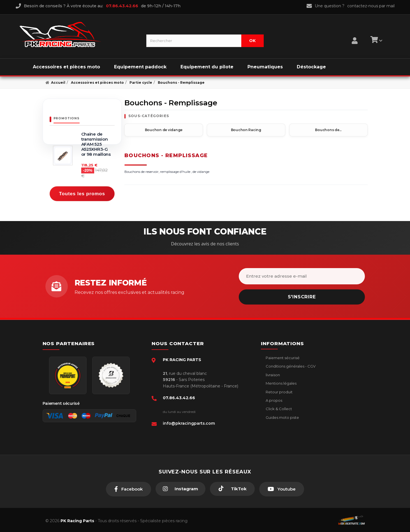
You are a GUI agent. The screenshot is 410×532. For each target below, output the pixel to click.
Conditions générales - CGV (290, 364)
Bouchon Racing (246, 130)
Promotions (67, 118)
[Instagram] (180, 487)
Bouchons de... (328, 130)
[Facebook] (128, 487)
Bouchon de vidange (164, 130)
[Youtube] (282, 487)
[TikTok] (232, 487)
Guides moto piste (282, 416)
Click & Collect (278, 407)
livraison (272, 373)
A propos (274, 399)
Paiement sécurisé (282, 356)
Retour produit (279, 390)
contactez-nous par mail (371, 6)
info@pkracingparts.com (189, 422)
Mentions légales (281, 382)
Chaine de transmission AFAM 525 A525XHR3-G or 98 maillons (96, 144)
